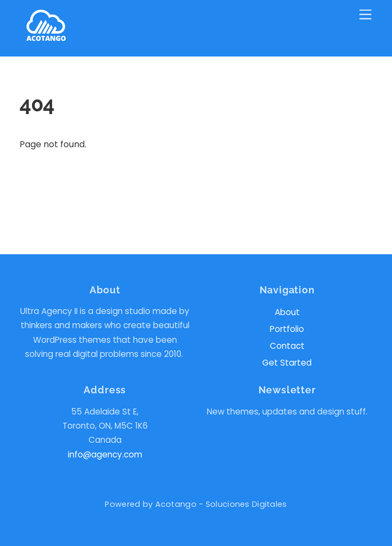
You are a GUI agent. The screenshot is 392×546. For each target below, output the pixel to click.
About (287, 312)
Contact (287, 346)
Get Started (287, 363)
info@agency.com (105, 454)
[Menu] (365, 15)
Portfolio (287, 329)
